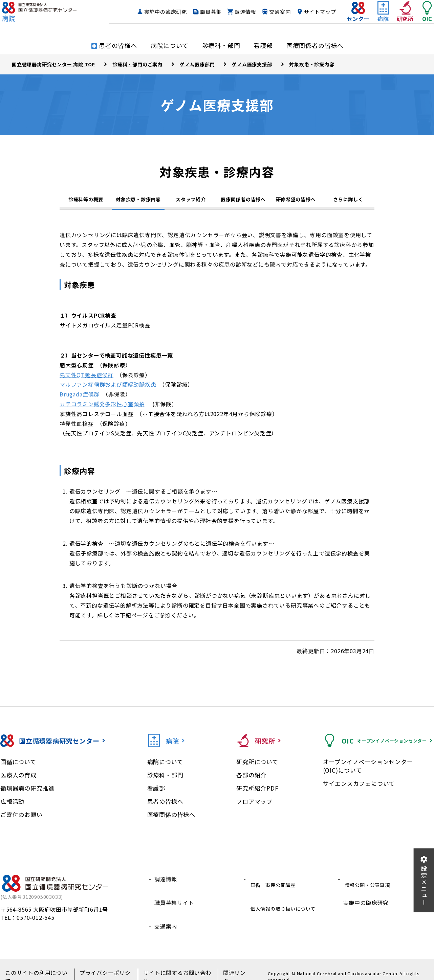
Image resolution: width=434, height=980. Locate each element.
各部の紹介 (251, 779)
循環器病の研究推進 (27, 792)
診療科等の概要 (86, 202)
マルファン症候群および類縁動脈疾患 (108, 389)
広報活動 (12, 806)
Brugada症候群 (80, 398)
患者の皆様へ (165, 806)
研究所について (257, 766)
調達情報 (277, 12)
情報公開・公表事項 (369, 883)
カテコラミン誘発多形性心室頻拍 (102, 408)
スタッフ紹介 (191, 202)
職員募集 (243, 12)
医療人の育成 (18, 779)
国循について (18, 766)
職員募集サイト (174, 899)
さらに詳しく (348, 202)
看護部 (156, 792)
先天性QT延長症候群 (86, 379)
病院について (165, 766)
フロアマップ (254, 806)
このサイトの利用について (37, 967)
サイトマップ (307, 25)
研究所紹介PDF (257, 792)
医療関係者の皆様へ (243, 202)
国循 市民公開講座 (274, 883)
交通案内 (312, 12)
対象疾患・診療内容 (138, 201)
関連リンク (226, 967)
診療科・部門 (165, 779)
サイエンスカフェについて (359, 788)
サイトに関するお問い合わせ (170, 967)
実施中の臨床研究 (197, 12)
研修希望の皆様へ (296, 202)
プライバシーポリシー (102, 967)
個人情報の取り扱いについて (286, 899)
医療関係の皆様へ (171, 819)
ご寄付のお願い (21, 819)
